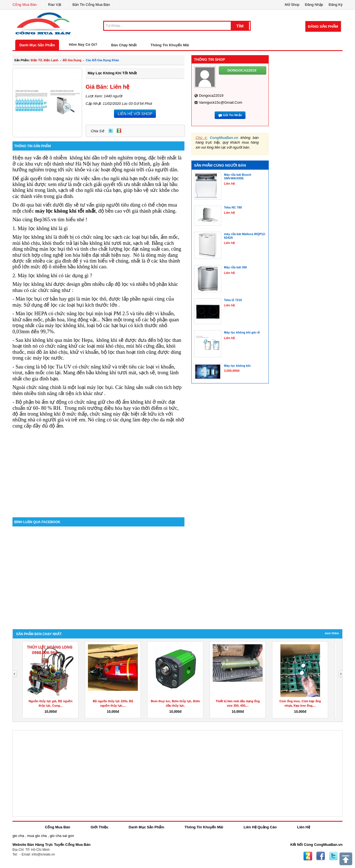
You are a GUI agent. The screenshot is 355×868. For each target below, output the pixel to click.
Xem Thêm (332, 633)
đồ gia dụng (72, 60)
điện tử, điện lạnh (45, 60)
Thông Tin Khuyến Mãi (170, 45)
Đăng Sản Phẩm (323, 26)
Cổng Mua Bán (25, 5)
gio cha (18, 836)
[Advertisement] (98, 470)
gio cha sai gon (62, 836)
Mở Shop (292, 5)
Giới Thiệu (99, 827)
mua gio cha (37, 836)
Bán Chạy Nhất (124, 45)
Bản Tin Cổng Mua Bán (91, 5)
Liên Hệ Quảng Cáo (260, 827)
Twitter (111, 131)
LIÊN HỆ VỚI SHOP (135, 114)
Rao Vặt (55, 5)
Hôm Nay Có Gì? (83, 44)
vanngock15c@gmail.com (220, 102)
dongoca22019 (211, 96)
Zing (119, 131)
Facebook (321, 856)
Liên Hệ (304, 827)
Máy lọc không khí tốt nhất (112, 73)
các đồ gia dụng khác (102, 60)
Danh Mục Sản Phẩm (37, 45)
